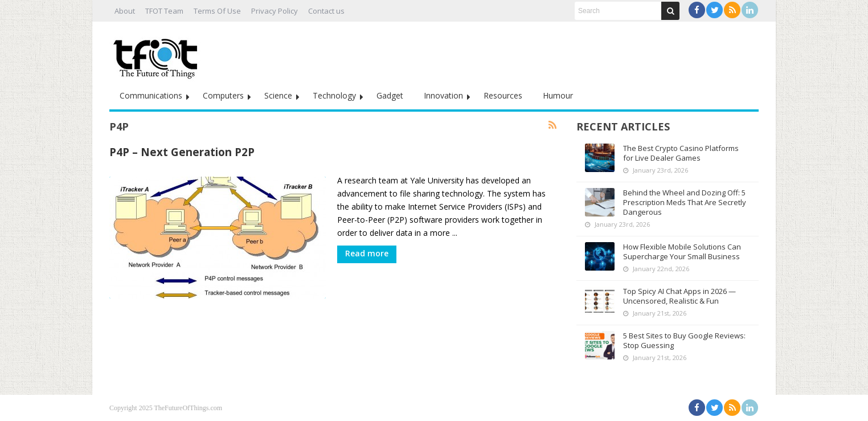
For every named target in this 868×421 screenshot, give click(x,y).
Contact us (326, 11)
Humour (558, 95)
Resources (503, 95)
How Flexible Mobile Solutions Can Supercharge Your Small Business (682, 252)
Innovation (443, 95)
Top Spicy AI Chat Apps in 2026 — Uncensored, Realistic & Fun (679, 296)
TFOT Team (164, 11)
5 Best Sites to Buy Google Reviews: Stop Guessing (684, 340)
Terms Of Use (217, 11)
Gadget (390, 95)
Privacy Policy (275, 11)
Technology (334, 95)
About (125, 11)
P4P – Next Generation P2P (182, 152)
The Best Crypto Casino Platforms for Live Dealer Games (681, 153)
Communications (151, 95)
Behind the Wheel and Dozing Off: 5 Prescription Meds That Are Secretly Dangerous (685, 202)
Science (278, 95)
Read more (367, 253)
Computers (223, 95)
